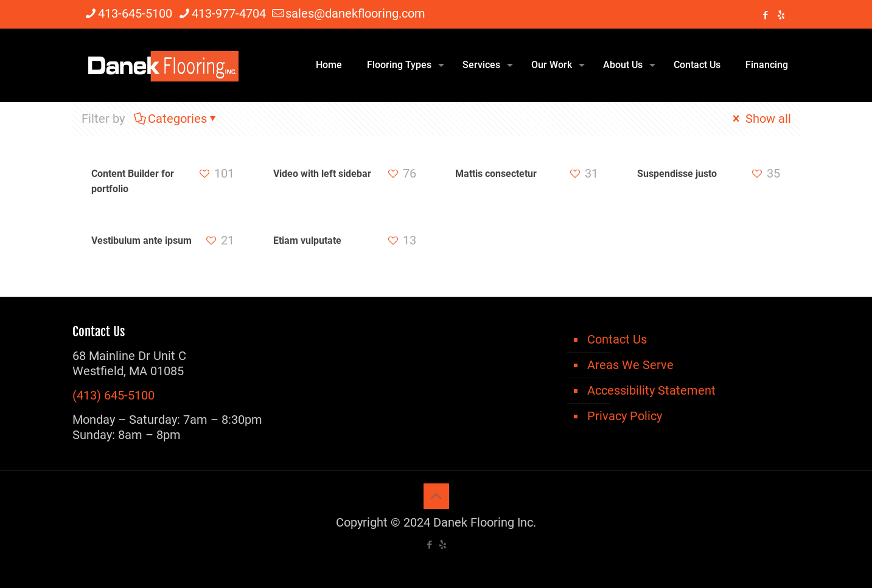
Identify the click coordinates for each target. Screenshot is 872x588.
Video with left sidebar (322, 174)
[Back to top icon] (436, 496)
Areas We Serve (630, 365)
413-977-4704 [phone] (229, 13)
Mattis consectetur (496, 174)
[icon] (781, 15)
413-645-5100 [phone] (135, 13)
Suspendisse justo (677, 174)
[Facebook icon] (766, 15)
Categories (176, 119)
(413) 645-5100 (113, 395)
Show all (761, 119)
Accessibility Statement (651, 390)
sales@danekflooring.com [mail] (355, 13)
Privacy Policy (625, 416)
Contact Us (617, 339)
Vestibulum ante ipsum (141, 240)
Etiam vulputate (307, 240)
